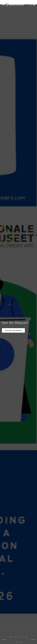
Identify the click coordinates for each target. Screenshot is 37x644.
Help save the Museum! (13, 330)
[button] (4, 640)
